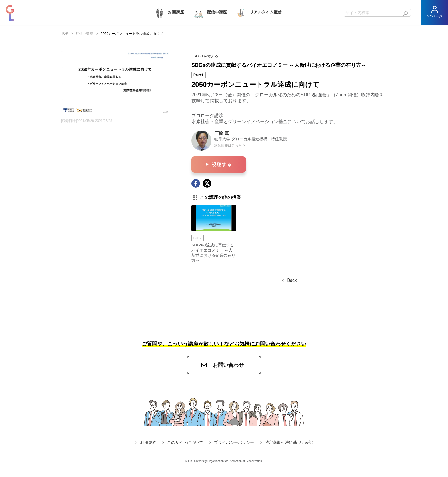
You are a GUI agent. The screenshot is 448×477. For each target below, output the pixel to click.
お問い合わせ (228, 365)
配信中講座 (210, 12)
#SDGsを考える (205, 56)
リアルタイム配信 (259, 12)
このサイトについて (185, 442)
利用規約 (148, 442)
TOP (65, 33)
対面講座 (169, 12)
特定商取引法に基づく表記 (289, 442)
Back (292, 280)
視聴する (222, 164)
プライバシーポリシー (234, 442)
